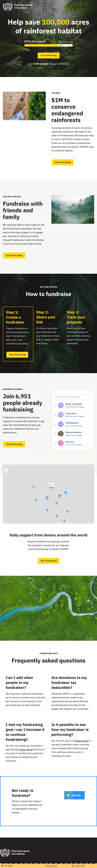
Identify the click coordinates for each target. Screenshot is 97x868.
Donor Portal (26, 749)
